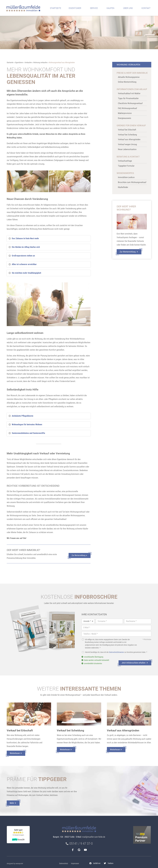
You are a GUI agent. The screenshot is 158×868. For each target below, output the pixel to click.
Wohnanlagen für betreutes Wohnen (27, 424)
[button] (95, 863)
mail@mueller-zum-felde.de (94, 837)
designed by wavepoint (15, 863)
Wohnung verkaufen (40, 63)
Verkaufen (28, 63)
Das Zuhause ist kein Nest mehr (25, 238)
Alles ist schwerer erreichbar (24, 264)
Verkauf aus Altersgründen (123, 730)
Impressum (75, 864)
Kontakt (147, 8)
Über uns (129, 8)
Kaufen (111, 8)
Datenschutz (64, 864)
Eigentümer (76, 8)
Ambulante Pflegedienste (23, 416)
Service (95, 8)
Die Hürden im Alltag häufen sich (26, 247)
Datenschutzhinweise (116, 652)
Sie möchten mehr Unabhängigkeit (26, 273)
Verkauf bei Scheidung (70, 730)
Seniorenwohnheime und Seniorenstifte (28, 433)
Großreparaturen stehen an (23, 256)
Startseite (56, 8)
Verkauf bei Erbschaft (20, 730)
